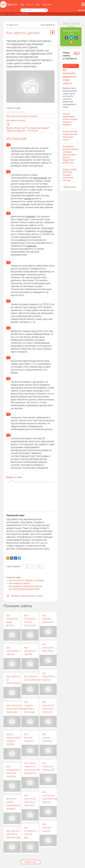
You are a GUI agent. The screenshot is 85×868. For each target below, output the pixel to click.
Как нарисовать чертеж (13, 651)
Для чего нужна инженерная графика (13, 804)
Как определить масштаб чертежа (13, 771)
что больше (46, 231)
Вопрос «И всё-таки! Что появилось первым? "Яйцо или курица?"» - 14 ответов (28, 129)
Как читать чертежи (47, 737)
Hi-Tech (30, 4)
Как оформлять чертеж (49, 676)
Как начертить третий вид (30, 832)
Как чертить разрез (47, 828)
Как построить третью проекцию (30, 620)
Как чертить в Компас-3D (49, 766)
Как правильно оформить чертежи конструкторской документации (25, 588)
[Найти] (45, 10)
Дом (38, 4)
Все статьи (71, 187)
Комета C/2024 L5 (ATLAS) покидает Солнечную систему (70, 175)
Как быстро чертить (29, 737)
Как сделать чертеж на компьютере (13, 834)
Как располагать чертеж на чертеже (26, 580)
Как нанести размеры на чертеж (22, 116)
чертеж (28, 198)
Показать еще (30, 862)
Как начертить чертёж (30, 651)
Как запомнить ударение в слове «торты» (69, 77)
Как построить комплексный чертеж (50, 797)
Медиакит (67, 23)
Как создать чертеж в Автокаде (30, 707)
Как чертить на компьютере (13, 680)
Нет (39, 566)
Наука (10, 14)
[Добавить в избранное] (52, 32)
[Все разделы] (83, 4)
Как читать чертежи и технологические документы (34, 768)
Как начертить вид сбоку (48, 648)
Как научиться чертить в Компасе (30, 800)
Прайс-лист (76, 23)
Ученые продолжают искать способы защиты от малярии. (70, 119)
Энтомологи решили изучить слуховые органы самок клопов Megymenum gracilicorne (71, 154)
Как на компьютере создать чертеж (13, 739)
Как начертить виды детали (12, 620)
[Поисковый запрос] (34, 10)
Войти (82, 10)
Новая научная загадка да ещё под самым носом (70, 135)
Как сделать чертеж (16, 120)
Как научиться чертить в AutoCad (48, 707)
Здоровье (47, 4)
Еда (22, 4)
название (30, 216)
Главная (3, 14)
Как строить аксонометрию (33, 678)
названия (31, 246)
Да (27, 566)
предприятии (40, 178)
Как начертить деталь (19, 583)
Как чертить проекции (48, 619)
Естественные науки (22, 14)
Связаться (71, 26)
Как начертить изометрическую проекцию (16, 709)
